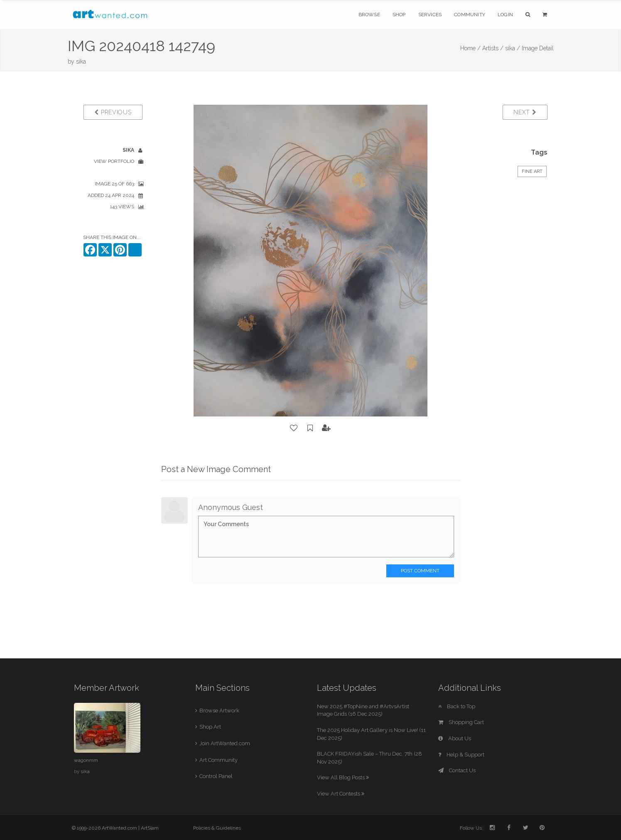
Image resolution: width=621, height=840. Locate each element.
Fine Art (532, 171)
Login (505, 15)
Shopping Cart (461, 722)
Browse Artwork (219, 711)
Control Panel (216, 776)
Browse (369, 15)
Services (430, 15)
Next (525, 112)
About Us (455, 738)
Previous (113, 112)
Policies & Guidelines (217, 828)
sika (81, 62)
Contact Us (457, 770)
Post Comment (420, 571)
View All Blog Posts (343, 777)
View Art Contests (341, 794)
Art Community (218, 760)
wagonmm (86, 760)
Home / (470, 48)
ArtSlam (150, 828)
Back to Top (457, 706)
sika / (513, 48)
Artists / (493, 48)
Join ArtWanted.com (225, 743)
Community (470, 15)
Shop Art (210, 727)
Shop (399, 15)
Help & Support (461, 755)
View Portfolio (114, 161)
